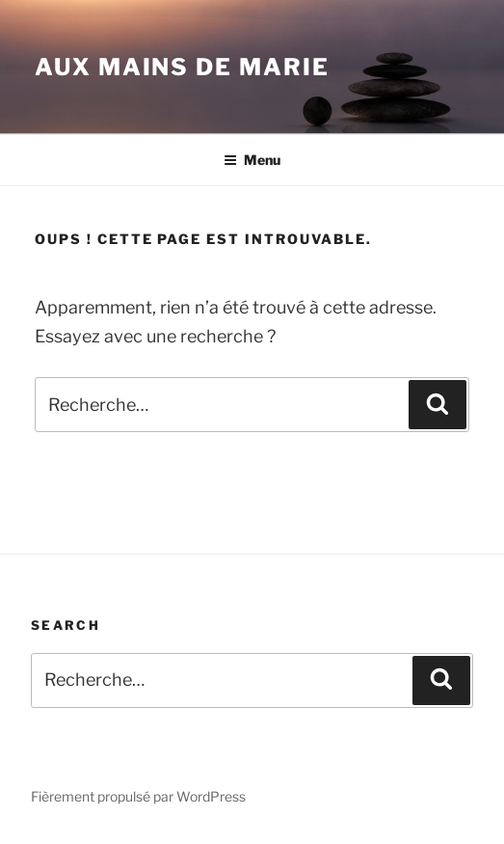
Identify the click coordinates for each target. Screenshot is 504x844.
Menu (252, 160)
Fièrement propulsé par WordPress (138, 796)
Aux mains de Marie (182, 67)
